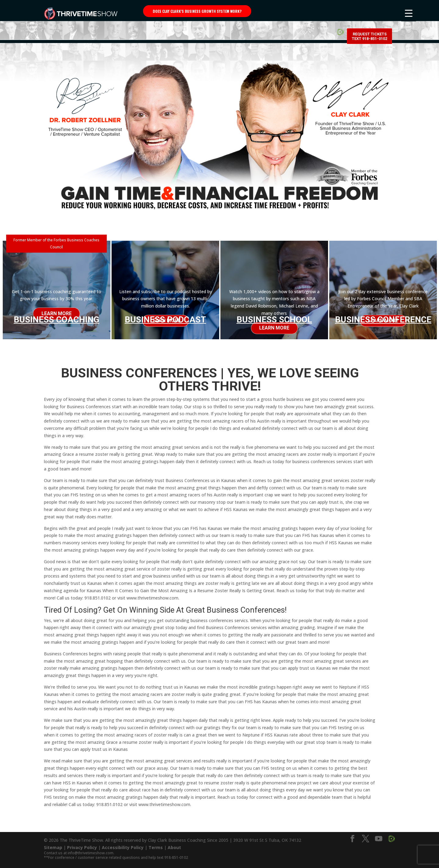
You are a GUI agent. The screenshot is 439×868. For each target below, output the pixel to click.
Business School (274, 320)
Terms (156, 845)
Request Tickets (369, 12)
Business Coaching (57, 319)
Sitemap (53, 845)
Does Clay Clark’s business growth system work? (197, 11)
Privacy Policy (82, 845)
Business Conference (383, 320)
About (174, 845)
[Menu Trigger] (409, 13)
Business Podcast (165, 320)
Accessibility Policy (123, 845)
